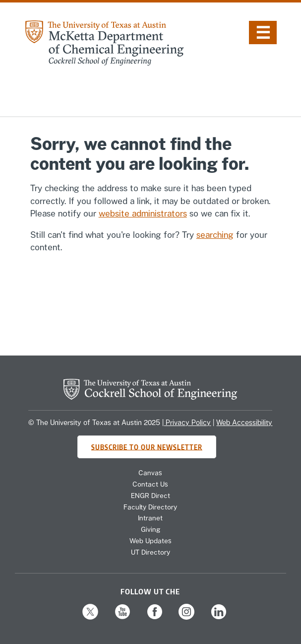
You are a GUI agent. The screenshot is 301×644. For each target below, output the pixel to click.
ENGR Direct (150, 496)
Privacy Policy (187, 423)
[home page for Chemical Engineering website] (104, 63)
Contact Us (150, 484)
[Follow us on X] (90, 618)
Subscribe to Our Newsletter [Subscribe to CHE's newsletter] (147, 447)
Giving (150, 529)
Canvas (150, 473)
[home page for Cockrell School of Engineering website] (150, 397)
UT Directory (150, 552)
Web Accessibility (244, 423)
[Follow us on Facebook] (155, 618)
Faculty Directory (150, 507)
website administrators (143, 214)
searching (215, 235)
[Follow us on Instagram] (186, 618)
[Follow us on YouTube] (122, 618)
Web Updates (150, 541)
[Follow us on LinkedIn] (219, 618)
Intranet (150, 518)
